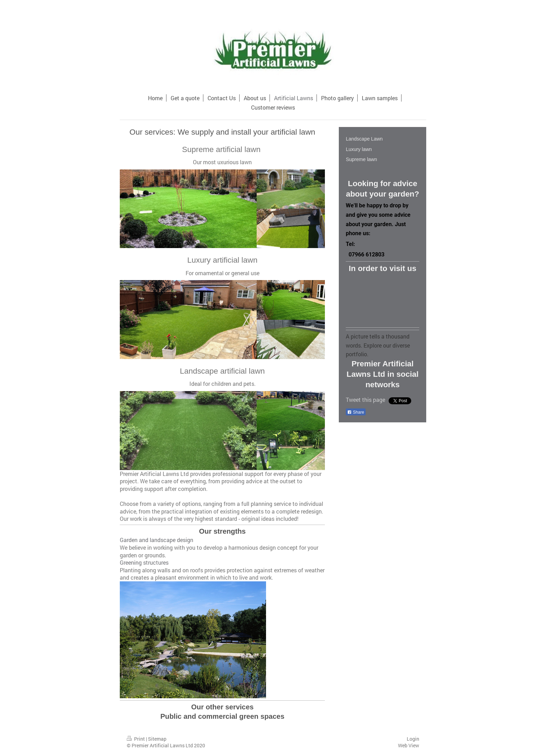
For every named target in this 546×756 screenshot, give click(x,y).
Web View (409, 745)
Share (356, 412)
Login (413, 739)
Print (136, 739)
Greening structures (144, 562)
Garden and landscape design (157, 540)
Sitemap (157, 739)
